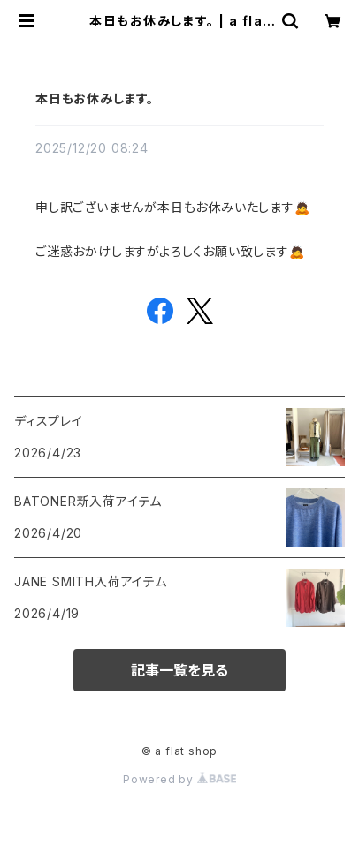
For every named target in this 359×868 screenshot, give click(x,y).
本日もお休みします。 (95, 98)
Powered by (179, 779)
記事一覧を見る (179, 670)
